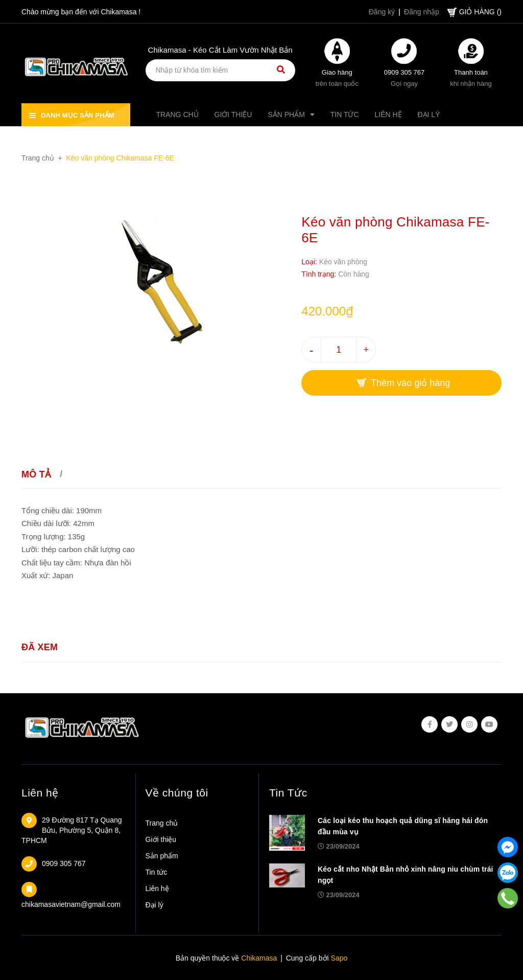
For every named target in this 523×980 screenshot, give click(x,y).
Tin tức (157, 872)
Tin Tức (288, 793)
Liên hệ (40, 793)
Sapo (339, 958)
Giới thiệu (161, 839)
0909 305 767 (405, 72)
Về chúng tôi (177, 793)
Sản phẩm (162, 856)
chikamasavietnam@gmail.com (71, 904)
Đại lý (154, 905)
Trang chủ (162, 823)
